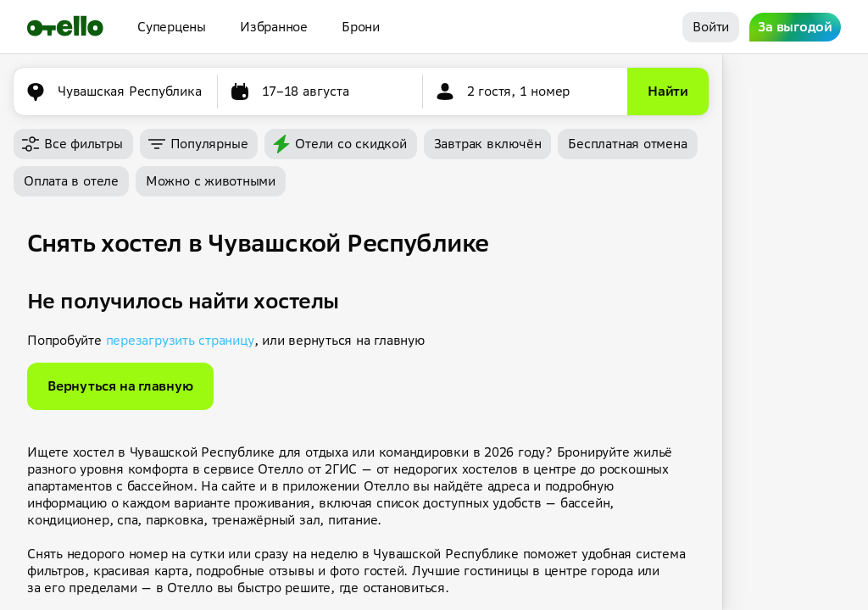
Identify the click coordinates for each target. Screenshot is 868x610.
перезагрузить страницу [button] (180, 340)
